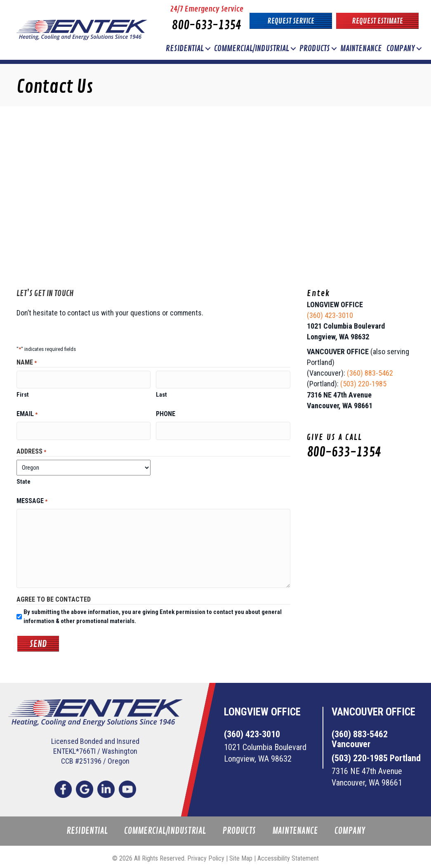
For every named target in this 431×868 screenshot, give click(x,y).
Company (401, 48)
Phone (166, 412)
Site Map (241, 855)
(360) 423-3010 (330, 315)
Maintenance (361, 48)
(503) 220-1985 (363, 384)
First (23, 393)
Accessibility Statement (288, 855)
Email (27, 413)
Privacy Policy (206, 855)
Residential (185, 48)
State (24, 478)
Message (32, 498)
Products (315, 48)
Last (161, 393)
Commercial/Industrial (252, 48)
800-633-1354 (207, 25)
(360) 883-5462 (370, 373)
